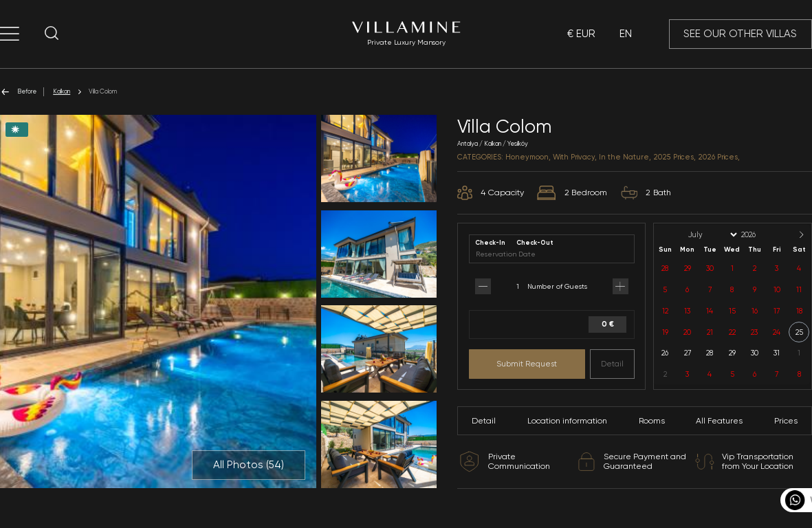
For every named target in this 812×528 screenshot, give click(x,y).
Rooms (652, 421)
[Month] (712, 235)
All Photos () (249, 465)
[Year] (760, 235)
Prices (786, 421)
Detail (612, 364)
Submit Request (527, 364)
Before (18, 92)
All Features (719, 421)
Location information (567, 421)
